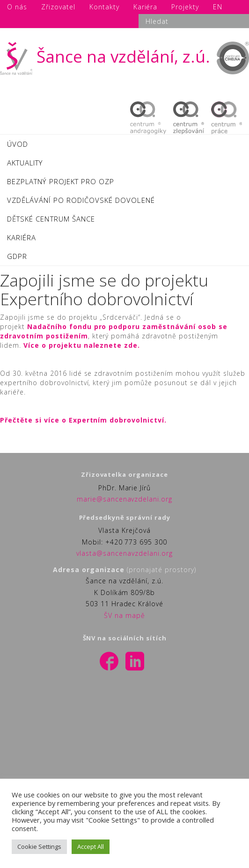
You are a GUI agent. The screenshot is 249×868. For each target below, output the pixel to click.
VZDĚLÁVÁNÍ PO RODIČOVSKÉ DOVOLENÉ (81, 200)
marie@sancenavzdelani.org (125, 499)
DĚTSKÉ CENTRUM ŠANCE (51, 219)
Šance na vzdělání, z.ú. (105, 56)
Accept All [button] (91, 846)
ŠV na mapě (124, 615)
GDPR (17, 256)
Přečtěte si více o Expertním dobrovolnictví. (83, 420)
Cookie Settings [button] (39, 846)
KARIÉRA (22, 237)
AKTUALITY (25, 163)
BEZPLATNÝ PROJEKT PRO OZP (61, 181)
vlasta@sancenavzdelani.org (124, 553)
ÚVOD (18, 144)
